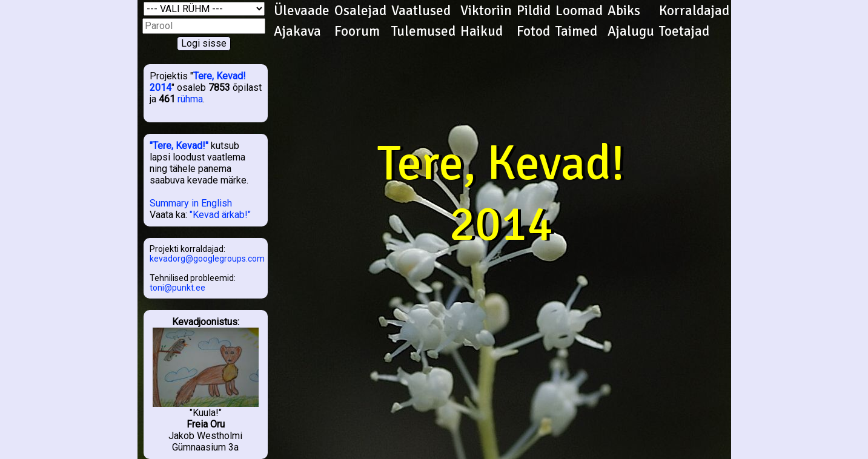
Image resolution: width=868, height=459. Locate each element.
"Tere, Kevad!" (179, 146)
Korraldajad (694, 11)
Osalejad (360, 11)
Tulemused (423, 31)
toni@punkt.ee (177, 288)
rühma (190, 99)
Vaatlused (421, 11)
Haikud (482, 31)
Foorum (357, 31)
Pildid (534, 11)
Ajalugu (631, 31)
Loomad (579, 11)
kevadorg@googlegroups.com (207, 259)
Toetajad (684, 31)
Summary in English (191, 203)
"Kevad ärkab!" (220, 215)
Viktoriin (486, 11)
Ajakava (297, 31)
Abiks (624, 11)
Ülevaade (302, 11)
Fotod (533, 31)
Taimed (576, 31)
